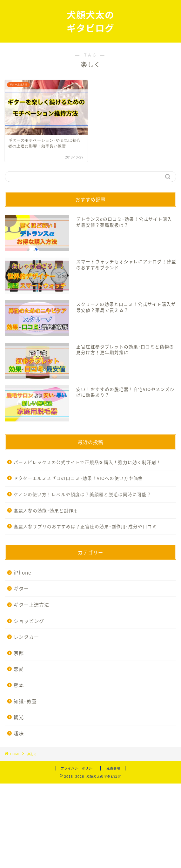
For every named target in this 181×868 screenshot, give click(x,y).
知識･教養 (25, 701)
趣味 (19, 733)
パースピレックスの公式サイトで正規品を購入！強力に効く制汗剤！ (87, 462)
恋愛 (19, 669)
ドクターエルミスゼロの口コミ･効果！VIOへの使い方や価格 (78, 478)
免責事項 (113, 768)
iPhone (22, 572)
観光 (19, 717)
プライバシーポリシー (78, 768)
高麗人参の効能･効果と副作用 (46, 510)
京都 (19, 653)
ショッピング (29, 621)
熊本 (19, 685)
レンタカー (26, 637)
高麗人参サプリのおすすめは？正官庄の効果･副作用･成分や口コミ (85, 526)
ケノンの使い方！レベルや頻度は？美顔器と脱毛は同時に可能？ (83, 494)
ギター (21, 588)
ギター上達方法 (31, 605)
